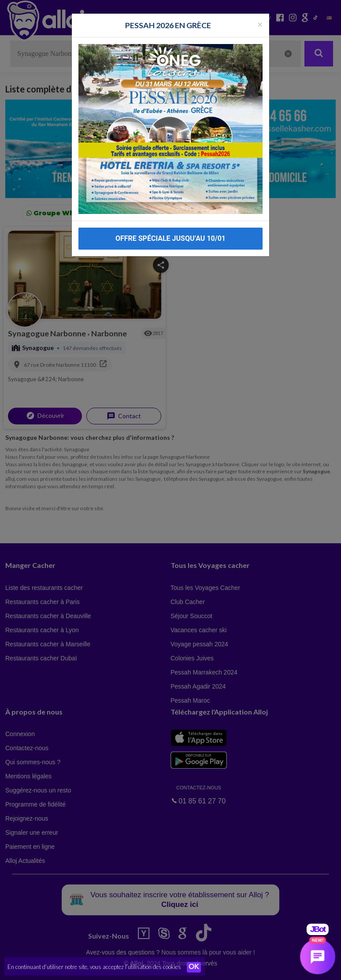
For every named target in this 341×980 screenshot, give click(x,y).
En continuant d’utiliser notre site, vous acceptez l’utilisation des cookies (94, 967)
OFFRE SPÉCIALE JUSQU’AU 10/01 (170, 238)
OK (194, 967)
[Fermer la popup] (260, 24)
